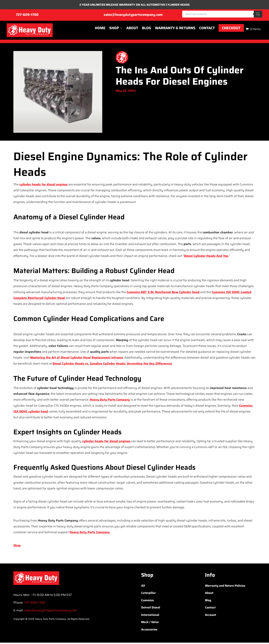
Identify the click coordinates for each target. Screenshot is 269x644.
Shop (114, 29)
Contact (207, 29)
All (143, 587)
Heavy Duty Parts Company (110, 401)
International (150, 616)
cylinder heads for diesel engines (43, 186)
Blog (147, 29)
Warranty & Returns (175, 29)
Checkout (231, 29)
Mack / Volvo (150, 623)
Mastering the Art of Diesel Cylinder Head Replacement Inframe (77, 359)
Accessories (149, 631)
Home (100, 29)
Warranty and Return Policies (225, 587)
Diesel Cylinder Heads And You (206, 257)
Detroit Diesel (151, 609)
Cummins (148, 601)
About (132, 29)
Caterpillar (148, 594)
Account (211, 616)
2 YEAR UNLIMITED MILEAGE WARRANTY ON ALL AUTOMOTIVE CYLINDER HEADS (135, 5)
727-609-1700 (27, 16)
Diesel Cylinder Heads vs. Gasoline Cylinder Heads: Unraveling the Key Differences (112, 365)
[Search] (258, 15)
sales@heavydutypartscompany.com (133, 16)
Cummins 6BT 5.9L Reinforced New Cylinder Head (163, 293)
